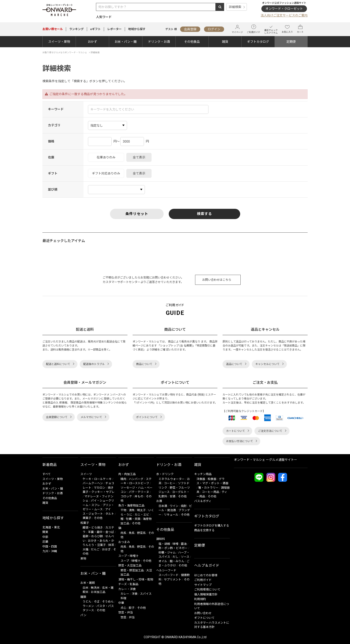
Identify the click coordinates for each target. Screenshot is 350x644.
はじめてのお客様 (206, 575)
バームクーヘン (93, 483)
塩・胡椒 (164, 544)
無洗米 (95, 588)
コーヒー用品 (210, 492)
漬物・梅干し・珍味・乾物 (136, 579)
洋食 (135, 594)
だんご (95, 549)
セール (53, 29)
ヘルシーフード (166, 570)
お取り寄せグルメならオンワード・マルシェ (65, 52)
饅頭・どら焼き (93, 528)
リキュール (171, 515)
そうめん (108, 602)
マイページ (237, 29)
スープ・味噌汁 (128, 556)
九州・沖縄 (50, 551)
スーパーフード (169, 575)
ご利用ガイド (254, 29)
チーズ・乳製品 (128, 584)
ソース (185, 557)
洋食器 (201, 479)
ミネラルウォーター (172, 479)
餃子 (132, 608)
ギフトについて (204, 618)
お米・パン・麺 (126, 42)
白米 (85, 588)
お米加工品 (98, 592)
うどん (87, 602)
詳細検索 (235, 7)
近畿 (45, 542)
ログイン (214, 29)
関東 (45, 532)
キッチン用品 (203, 474)
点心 (123, 608)
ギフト (53, 173)
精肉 (123, 479)
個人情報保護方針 (206, 594)
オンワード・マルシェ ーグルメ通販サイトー (266, 460)
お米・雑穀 (88, 583)
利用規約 (200, 599)
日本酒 (163, 506)
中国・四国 (50, 547)
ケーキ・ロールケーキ (97, 479)
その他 (98, 518)
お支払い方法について (240, 441)
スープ (125, 561)
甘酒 (173, 496)
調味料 (161, 539)
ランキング (76, 29)
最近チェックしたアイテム (271, 29)
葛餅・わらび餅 (93, 536)
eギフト (95, 29)
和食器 (212, 479)
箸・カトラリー (208, 488)
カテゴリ (54, 125)
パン (83, 615)
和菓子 (85, 523)
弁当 (132, 617)
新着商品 (50, 465)
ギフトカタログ (258, 42)
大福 (85, 549)
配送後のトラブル (94, 364)
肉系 (123, 533)
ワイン (174, 506)
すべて (47, 474)
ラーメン (88, 606)
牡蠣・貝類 (133, 519)
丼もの (139, 496)
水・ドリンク (165, 474)
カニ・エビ (142, 515)
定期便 (291, 42)
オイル (163, 561)
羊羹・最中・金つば (101, 532)
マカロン (100, 488)
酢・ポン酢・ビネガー (173, 548)
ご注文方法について (270, 431)
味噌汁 (136, 561)
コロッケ (126, 496)
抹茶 (111, 545)
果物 (83, 559)
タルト (110, 514)
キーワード (56, 109)
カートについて (235, 431)
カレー (125, 594)
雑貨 (225, 42)
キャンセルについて (267, 364)
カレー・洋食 (127, 589)
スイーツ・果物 (59, 42)
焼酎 (184, 506)
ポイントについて (147, 417)
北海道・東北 (51, 527)
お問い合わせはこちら (217, 280)
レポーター (114, 29)
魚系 (132, 533)
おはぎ (106, 549)
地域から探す (137, 29)
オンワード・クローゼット (284, 9)
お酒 (159, 501)
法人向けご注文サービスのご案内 (284, 15)
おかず (92, 42)
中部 (45, 537)
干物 (123, 510)
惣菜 (123, 617)
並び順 (53, 189)
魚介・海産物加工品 (131, 506)
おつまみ (124, 542)
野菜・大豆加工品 (130, 565)
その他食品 (192, 42)
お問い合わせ (203, 613)
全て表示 (139, 157)
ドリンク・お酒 (159, 42)
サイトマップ (203, 585)
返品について (234, 364)
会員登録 (190, 29)
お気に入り (287, 29)
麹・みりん (177, 561)
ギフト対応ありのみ (106, 173)
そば (97, 602)
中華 (121, 603)
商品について (144, 364)
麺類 (83, 597)
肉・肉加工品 (127, 474)
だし (175, 557)
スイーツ (86, 474)
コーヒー (170, 483)
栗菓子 (87, 518)
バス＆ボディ (203, 501)
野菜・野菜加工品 (132, 570)
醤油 (184, 544)
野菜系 (141, 533)
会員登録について (57, 417)
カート (300, 29)
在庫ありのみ (106, 157)
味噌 (175, 544)
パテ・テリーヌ (139, 492)
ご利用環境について (207, 590)
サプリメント (173, 579)
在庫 (51, 157)
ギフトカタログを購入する (212, 526)
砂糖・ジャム (167, 553)
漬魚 (132, 510)
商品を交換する (204, 530)
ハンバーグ (136, 479)
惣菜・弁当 (126, 612)
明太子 (141, 510)
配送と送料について (58, 364)
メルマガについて (91, 417)
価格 (51, 141)
